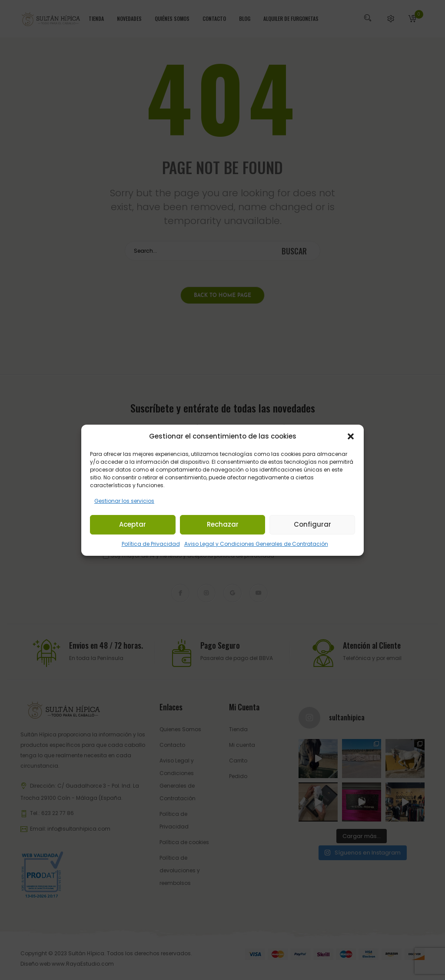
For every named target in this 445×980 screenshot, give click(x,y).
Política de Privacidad (151, 544)
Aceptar (133, 524)
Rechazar (223, 524)
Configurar (312, 524)
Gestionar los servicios (124, 501)
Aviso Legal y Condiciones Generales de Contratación (256, 544)
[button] (351, 436)
